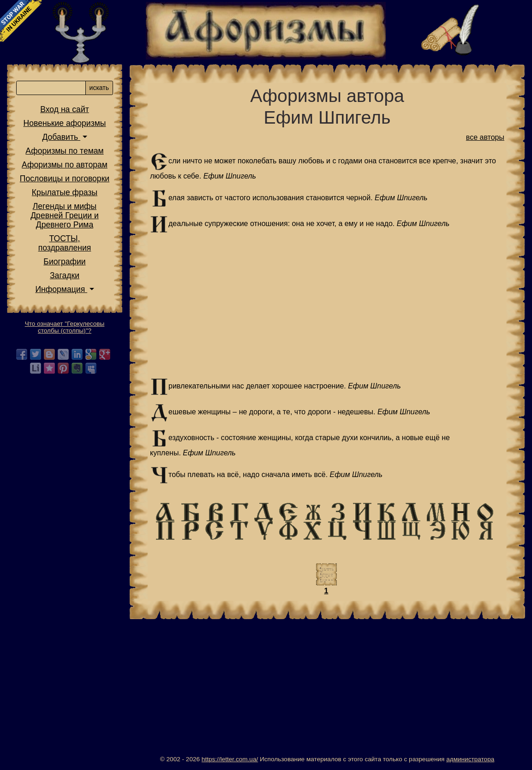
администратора (470, 759)
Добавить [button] (61, 137)
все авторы (485, 137)
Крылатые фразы (65, 192)
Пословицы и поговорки (65, 179)
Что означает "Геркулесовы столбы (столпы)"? (65, 327)
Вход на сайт (65, 109)
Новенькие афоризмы (65, 123)
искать (99, 88)
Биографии (64, 262)
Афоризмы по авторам (65, 165)
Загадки (65, 275)
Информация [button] (61, 289)
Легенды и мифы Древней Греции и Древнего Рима (65, 215)
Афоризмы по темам (64, 151)
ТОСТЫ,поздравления (65, 243)
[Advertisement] (327, 305)
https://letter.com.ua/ (230, 759)
